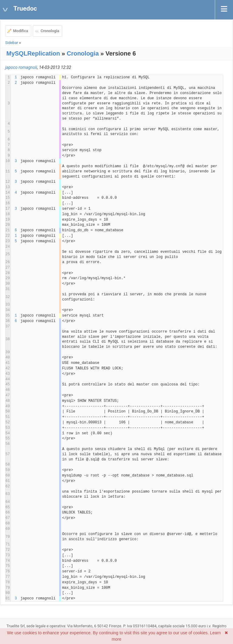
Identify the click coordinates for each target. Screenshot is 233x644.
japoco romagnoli (21, 67)
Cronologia (50, 31)
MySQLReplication (33, 53)
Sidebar (12, 43)
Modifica (21, 31)
